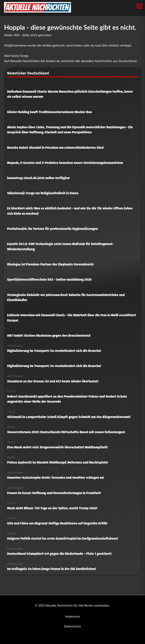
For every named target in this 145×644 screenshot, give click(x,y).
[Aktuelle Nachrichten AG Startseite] (38, 11)
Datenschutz (73, 626)
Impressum (72, 616)
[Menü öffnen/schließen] (140, 6)
